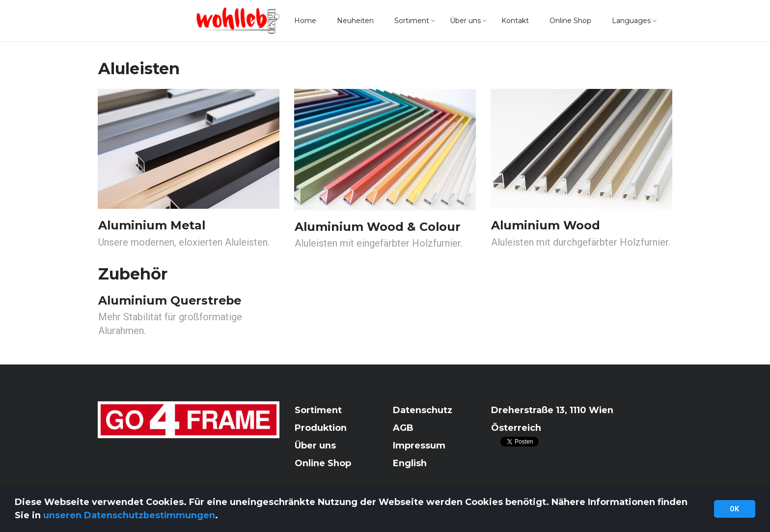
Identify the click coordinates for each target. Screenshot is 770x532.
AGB (403, 428)
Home (305, 21)
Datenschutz (423, 410)
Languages (631, 21)
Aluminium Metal (152, 225)
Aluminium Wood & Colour (378, 227)
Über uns (465, 21)
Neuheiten (355, 21)
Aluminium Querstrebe (171, 300)
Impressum (419, 446)
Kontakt (515, 21)
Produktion (321, 428)
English (410, 463)
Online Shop (570, 21)
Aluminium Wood (546, 225)
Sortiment (412, 21)
